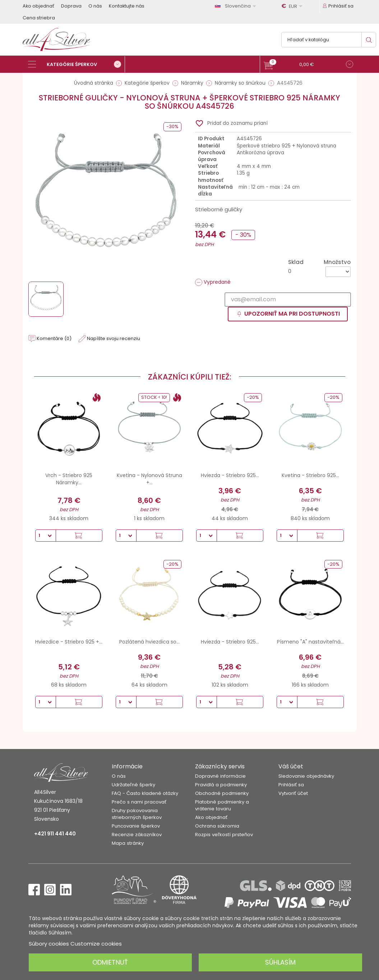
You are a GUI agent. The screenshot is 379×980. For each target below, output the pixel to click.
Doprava (71, 6)
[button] (308, 65)
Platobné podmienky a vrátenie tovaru (222, 805)
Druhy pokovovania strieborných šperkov (137, 814)
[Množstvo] (338, 272)
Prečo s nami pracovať (139, 802)
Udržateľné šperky (133, 785)
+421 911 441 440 (55, 834)
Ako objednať (38, 6)
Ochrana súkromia (217, 826)
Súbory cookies (49, 944)
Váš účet (291, 766)
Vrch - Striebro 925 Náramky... (69, 479)
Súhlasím (280, 962)
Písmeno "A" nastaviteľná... (310, 642)
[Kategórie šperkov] (77, 64)
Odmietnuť (110, 962)
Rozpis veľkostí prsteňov (224, 835)
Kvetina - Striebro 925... (310, 475)
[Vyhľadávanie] (329, 40)
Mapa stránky (128, 843)
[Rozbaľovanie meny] (293, 6)
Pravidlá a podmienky (221, 785)
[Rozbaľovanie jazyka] (237, 6)
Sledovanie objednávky (306, 776)
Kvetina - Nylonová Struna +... (149, 479)
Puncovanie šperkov (136, 826)
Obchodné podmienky (222, 793)
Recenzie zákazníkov (137, 835)
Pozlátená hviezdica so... (149, 642)
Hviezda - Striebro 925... (230, 475)
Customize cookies (96, 944)
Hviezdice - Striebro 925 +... (69, 642)
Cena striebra (39, 18)
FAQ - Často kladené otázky (145, 793)
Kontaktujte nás (127, 6)
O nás (95, 6)
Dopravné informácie (220, 776)
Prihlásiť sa (291, 785)
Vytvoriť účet (293, 793)
